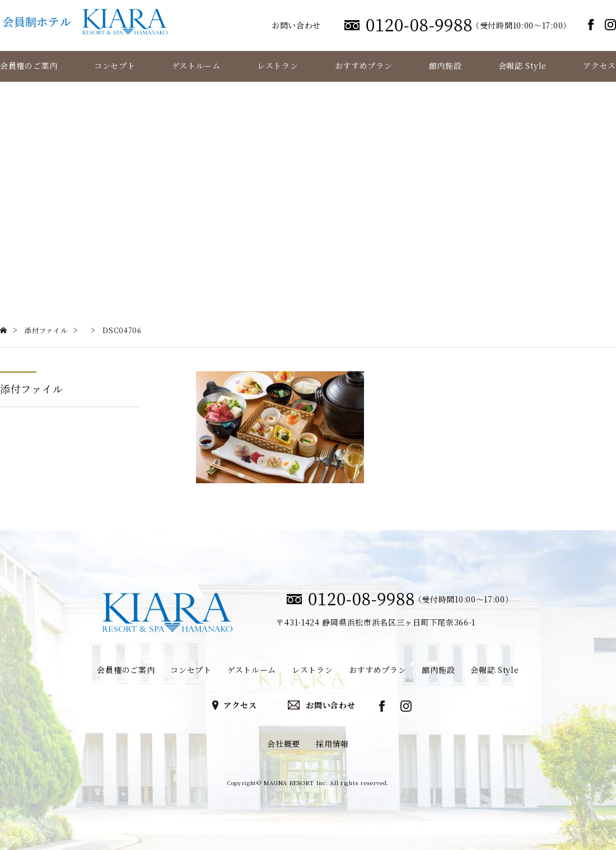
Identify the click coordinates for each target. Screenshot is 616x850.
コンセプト (115, 66)
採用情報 (332, 744)
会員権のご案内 (29, 66)
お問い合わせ (296, 25)
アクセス (599, 66)
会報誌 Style (522, 66)
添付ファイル (31, 389)
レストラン (278, 66)
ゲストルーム (196, 66)
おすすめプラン (364, 66)
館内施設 (445, 66)
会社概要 (284, 744)
